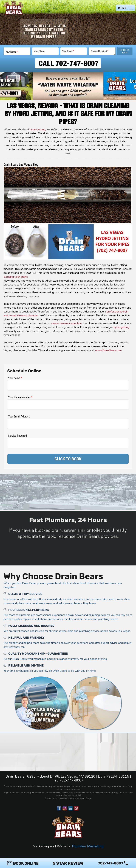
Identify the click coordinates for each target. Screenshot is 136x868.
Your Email (68, 51)
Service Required (99, 51)
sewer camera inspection (66, 323)
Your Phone (39, 51)
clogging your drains (16, 277)
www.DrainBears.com (108, 350)
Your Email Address (19, 417)
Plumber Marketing (88, 846)
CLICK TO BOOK (68, 459)
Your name (15, 378)
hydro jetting (38, 130)
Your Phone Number (20, 397)
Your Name (12, 52)
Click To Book (125, 51)
